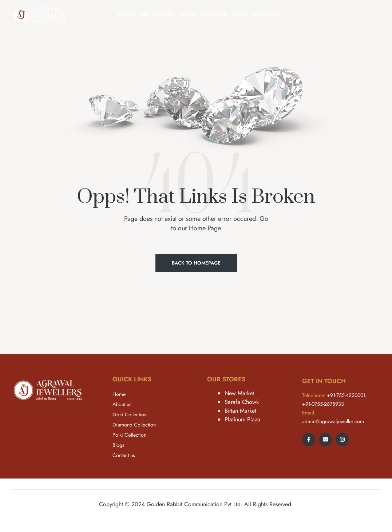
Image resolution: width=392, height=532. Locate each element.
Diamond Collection (134, 425)
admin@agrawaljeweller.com (333, 421)
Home (119, 394)
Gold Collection (130, 414)
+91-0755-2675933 (323, 404)
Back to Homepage (196, 263)
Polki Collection (129, 435)
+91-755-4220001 (346, 395)
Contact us (124, 455)
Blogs (118, 445)
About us (122, 404)
